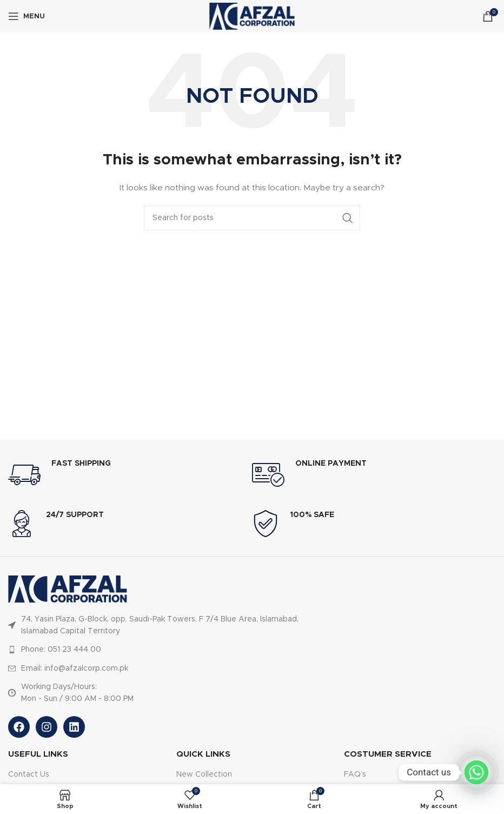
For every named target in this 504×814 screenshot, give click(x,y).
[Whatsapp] (476, 772)
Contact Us (29, 775)
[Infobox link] (130, 475)
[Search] (252, 218)
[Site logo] (252, 16)
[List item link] (169, 650)
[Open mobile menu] (26, 16)
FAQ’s (355, 775)
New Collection (204, 775)
